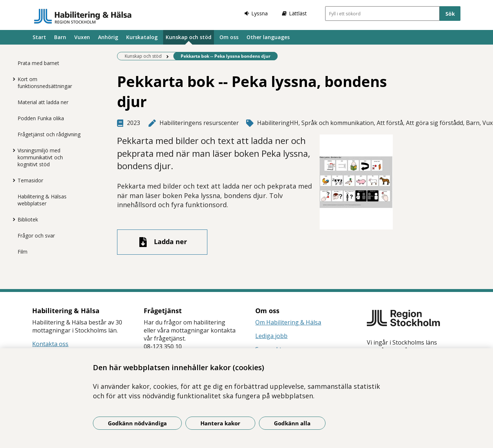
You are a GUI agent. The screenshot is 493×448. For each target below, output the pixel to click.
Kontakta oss (50, 344)
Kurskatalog (142, 37)
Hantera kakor (220, 423)
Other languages (268, 37)
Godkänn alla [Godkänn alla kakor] (292, 423)
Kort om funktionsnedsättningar (45, 83)
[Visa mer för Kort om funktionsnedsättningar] (12, 79)
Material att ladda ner (43, 102)
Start (39, 37)
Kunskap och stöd (189, 37)
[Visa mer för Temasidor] (12, 180)
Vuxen (82, 37)
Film (22, 252)
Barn (60, 37)
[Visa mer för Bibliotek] (12, 219)
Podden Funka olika (41, 118)
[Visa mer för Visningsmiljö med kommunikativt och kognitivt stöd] (12, 150)
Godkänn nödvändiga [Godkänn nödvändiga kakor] (137, 423)
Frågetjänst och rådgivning (49, 134)
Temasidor (30, 180)
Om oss (229, 37)
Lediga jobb (271, 336)
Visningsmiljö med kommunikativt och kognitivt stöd (40, 157)
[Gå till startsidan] (83, 16)
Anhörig (108, 37)
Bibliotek (28, 219)
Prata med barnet (38, 63)
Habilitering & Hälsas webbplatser (42, 200)
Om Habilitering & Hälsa (288, 322)
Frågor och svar (36, 236)
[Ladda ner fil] (162, 242)
